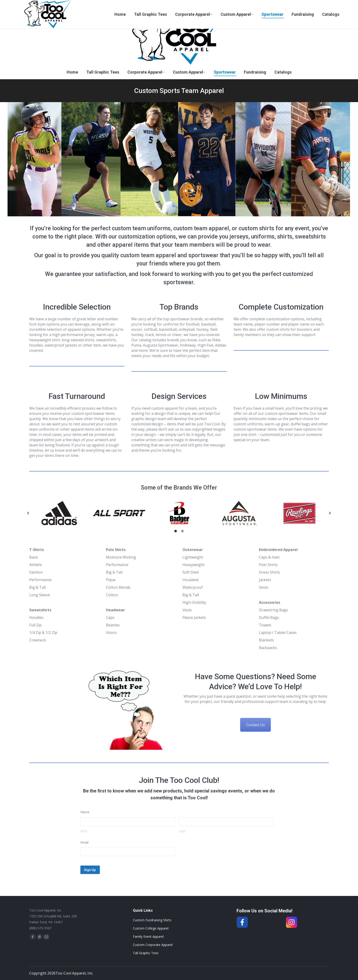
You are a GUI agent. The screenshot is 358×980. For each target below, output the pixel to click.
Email (84, 842)
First (84, 831)
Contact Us (255, 725)
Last (182, 831)
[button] (28, 513)
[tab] (176, 531)
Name (85, 812)
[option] (59, 513)
